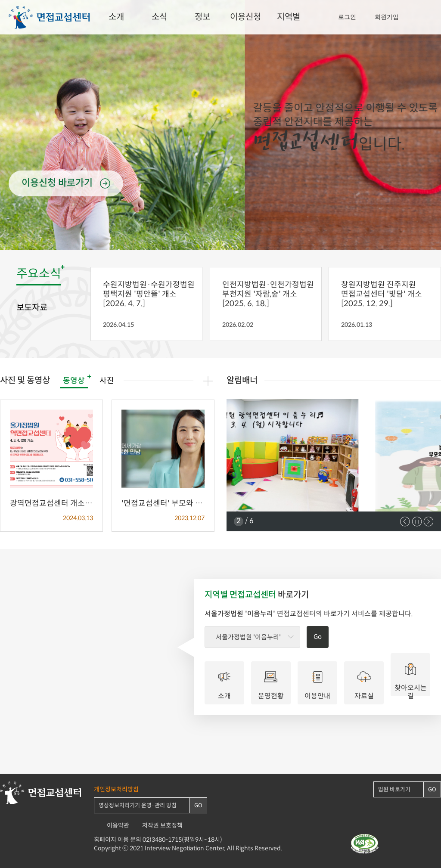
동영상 (74, 381)
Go (318, 637)
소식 (159, 17)
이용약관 (118, 826)
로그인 (347, 17)
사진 (107, 381)
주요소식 (39, 274)
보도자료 (32, 308)
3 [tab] (227, 239)
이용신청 (245, 17)
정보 (202, 17)
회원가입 (387, 17)
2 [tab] (220, 239)
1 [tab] (214, 239)
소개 (116, 17)
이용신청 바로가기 (57, 183)
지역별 (289, 17)
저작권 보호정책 (162, 826)
